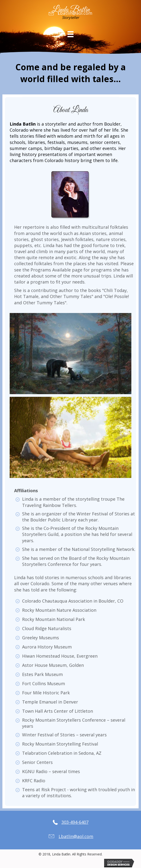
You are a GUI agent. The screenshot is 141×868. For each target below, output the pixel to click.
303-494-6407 (75, 822)
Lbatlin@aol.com (75, 13)
